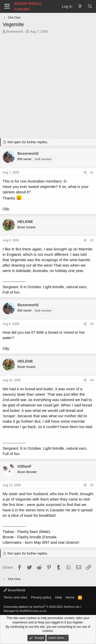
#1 (92, 173)
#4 (92, 380)
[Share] (85, 173)
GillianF (24, 466)
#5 (92, 485)
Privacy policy (41, 597)
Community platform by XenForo (42, 607)
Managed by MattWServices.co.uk (25, 611)
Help (58, 597)
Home (70, 597)
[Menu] (7, 6)
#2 (92, 240)
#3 (92, 324)
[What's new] (80, 6)
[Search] (90, 6)
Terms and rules (15, 597)
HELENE (25, 221)
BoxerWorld (14, 590)
